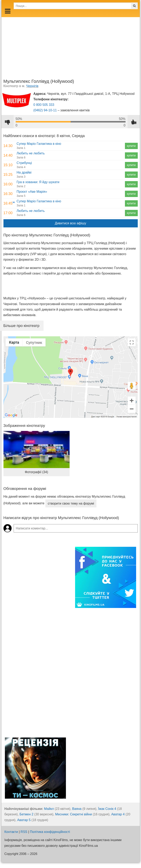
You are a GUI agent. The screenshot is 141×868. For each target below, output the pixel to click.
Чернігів (32, 86)
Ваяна (77, 809)
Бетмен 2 (26, 814)
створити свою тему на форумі (71, 503)
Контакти (11, 832)
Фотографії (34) (36, 472)
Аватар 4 (118, 814)
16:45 (8, 203)
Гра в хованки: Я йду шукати (38, 182)
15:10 (8, 165)
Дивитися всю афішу (71, 223)
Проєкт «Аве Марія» (32, 192)
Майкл (49, 809)
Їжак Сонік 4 (107, 809)
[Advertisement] (71, 46)
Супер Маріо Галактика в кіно (39, 144)
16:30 (8, 194)
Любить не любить (31, 153)
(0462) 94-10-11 (45, 110)
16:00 (8, 184)
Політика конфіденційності (50, 832)
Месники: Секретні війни (74, 814)
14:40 (8, 155)
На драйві (24, 172)
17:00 (8, 213)
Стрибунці (24, 163)
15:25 (8, 175)
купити (131, 146)
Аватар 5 (24, 820)
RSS (24, 832)
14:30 (8, 146)
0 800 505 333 (44, 105)
